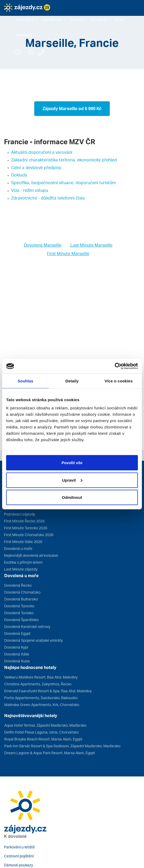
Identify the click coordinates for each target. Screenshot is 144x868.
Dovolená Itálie (17, 654)
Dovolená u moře (18, 548)
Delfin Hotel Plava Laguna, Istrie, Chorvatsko (41, 732)
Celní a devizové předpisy (36, 168)
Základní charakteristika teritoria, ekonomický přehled (64, 160)
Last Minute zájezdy (21, 569)
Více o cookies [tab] (119, 381)
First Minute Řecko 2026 (24, 521)
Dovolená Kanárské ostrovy (27, 627)
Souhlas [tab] (25, 381)
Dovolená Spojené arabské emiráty (33, 640)
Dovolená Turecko (19, 606)
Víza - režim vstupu (30, 190)
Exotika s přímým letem (23, 562)
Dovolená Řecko (18, 585)
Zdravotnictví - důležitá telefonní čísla (48, 198)
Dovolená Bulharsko (21, 599)
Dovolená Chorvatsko (22, 592)
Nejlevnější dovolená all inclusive (31, 555)
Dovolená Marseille (43, 245)
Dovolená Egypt (17, 633)
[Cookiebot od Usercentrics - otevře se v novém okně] (115, 366)
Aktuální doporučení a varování (42, 152)
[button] (27, 20)
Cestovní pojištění (19, 856)
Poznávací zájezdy (20, 514)
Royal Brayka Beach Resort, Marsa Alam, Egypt (43, 739)
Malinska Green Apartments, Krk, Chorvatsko (42, 705)
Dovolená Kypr (16, 647)
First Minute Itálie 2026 (23, 542)
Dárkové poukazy (18, 865)
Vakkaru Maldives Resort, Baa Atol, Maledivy (41, 677)
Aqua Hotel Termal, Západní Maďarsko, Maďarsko (45, 725)
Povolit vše (72, 463)
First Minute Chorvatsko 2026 (29, 535)
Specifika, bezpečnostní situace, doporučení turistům (63, 183)
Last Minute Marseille (91, 245)
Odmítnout (72, 497)
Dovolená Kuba (17, 661)
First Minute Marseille (68, 254)
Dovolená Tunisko (19, 613)
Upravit (72, 480)
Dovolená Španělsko (21, 620)
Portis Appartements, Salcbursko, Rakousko (41, 698)
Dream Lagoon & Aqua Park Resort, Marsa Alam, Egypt (50, 753)
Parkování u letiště (19, 847)
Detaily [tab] (72, 381)
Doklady (19, 175)
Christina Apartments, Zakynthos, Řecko (38, 684)
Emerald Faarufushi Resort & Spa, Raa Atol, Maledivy (48, 691)
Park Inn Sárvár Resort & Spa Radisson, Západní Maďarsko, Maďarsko (62, 746)
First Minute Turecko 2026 (26, 528)
